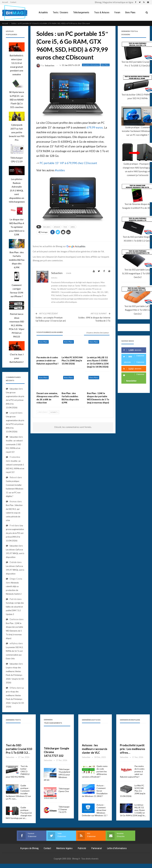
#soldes (60, 170)
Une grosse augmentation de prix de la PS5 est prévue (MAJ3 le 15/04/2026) (15, 400)
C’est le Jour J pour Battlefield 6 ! (17, 358)
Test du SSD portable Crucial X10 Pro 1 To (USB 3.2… (19, 749)
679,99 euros (95, 127)
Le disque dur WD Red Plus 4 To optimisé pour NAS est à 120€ (17, 227)
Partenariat (97, 848)
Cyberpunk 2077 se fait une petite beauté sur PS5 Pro (17, 132)
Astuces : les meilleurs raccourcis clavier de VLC (95, 749)
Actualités (42, 12)
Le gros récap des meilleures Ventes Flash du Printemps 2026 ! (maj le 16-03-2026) (15, 675)
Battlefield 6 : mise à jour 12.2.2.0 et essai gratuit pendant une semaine (17, 65)
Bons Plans (131, 12)
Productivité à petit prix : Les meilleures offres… (133, 749)
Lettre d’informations (117, 848)
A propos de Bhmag (30, 848)
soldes (73, 227)
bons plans (47, 227)
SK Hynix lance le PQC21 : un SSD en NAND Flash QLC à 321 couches (17, 100)
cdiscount (57, 227)
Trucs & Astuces (102, 12)
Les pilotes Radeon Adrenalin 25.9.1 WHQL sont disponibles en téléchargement (17, 190)
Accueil (5, 2)
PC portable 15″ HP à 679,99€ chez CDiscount (68, 163)
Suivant (54, 412)
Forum (118, 12)
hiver (65, 227)
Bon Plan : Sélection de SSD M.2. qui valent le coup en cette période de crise (14, 513)
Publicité (82, 848)
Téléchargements (81, 12)
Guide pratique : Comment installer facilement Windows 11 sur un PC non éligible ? (15, 489)
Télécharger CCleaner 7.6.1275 (64, 809)
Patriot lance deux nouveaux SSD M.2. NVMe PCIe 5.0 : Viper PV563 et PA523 (17, 325)
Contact (13, 2)
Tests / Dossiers (60, 12)
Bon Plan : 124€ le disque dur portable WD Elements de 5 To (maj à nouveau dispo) (14, 631)
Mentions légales (64, 848)
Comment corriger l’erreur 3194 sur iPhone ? (17, 291)
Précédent (43, 412)
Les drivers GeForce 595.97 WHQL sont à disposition (15, 553)
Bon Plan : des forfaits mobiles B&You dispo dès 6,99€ (17, 260)
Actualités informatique (91, 65)
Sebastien (14, 389)
